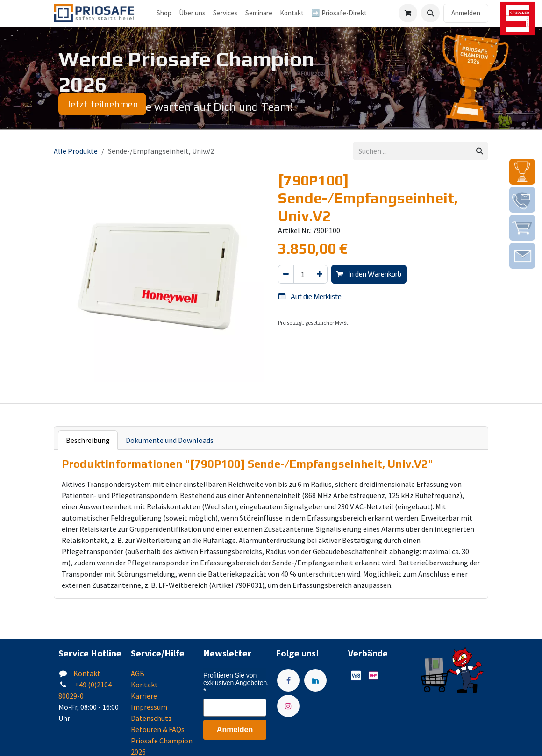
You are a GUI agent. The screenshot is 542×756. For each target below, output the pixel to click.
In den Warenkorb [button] (369, 274)
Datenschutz (151, 718)
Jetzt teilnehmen (102, 104)
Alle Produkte (76, 151)
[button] (430, 13)
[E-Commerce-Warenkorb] (408, 13)
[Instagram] (288, 706)
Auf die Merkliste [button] (310, 296)
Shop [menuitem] (164, 13)
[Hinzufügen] (320, 275)
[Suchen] (480, 151)
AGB (138, 673)
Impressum (149, 707)
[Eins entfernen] (286, 275)
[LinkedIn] (315, 680)
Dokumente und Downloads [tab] (170, 440)
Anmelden (466, 13)
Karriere (144, 696)
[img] (522, 172)
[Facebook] (288, 680)
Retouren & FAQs (158, 729)
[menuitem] (192, 13)
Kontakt (87, 673)
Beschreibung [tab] (88, 440)
